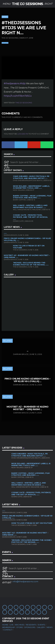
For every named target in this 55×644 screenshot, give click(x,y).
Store (20, 627)
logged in (23, 134)
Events (42, 625)
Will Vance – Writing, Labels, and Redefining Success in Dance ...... (30, 206)
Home (5, 625)
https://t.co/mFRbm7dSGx (18, 96)
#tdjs (23, 83)
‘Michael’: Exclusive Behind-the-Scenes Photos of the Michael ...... (31, 264)
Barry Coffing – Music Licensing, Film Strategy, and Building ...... (32, 197)
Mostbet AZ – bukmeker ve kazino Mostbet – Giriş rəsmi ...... (27, 256)
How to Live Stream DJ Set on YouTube (29, 247)
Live (12, 625)
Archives (20, 625)
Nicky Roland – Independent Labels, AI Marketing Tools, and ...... (31, 187)
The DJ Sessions (24, 103)
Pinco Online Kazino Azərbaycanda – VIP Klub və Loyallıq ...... (27, 239)
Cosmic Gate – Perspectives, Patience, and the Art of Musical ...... (30, 217)
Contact (8, 630)
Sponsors (30, 627)
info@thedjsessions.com (25, 581)
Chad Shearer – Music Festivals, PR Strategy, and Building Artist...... (31, 177)
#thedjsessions (12, 83)
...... (5, 233)
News (5, 17)
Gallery (41, 627)
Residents (31, 625)
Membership (9, 627)
